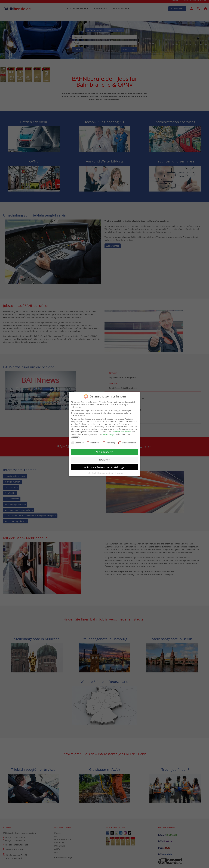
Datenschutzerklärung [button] (106, 472)
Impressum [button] (119, 472)
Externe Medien (127, 442)
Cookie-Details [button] (92, 472)
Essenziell (78, 442)
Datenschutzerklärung (121, 431)
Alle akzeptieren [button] (105, 451)
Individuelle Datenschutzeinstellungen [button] (105, 467)
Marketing (109, 442)
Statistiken (93, 442)
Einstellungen (109, 434)
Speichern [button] (104, 459)
